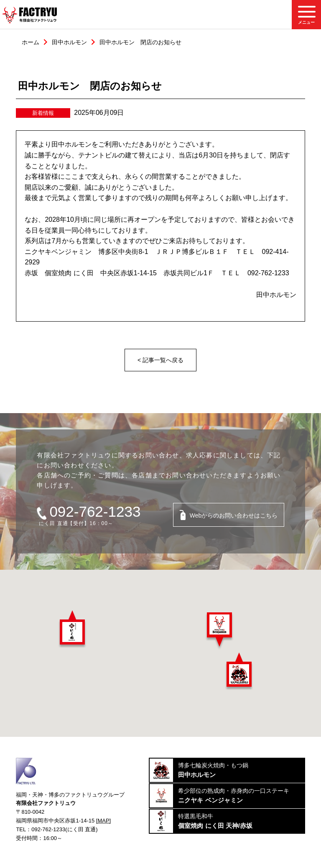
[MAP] (103, 821)
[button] (72, 629)
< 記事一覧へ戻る (160, 360)
